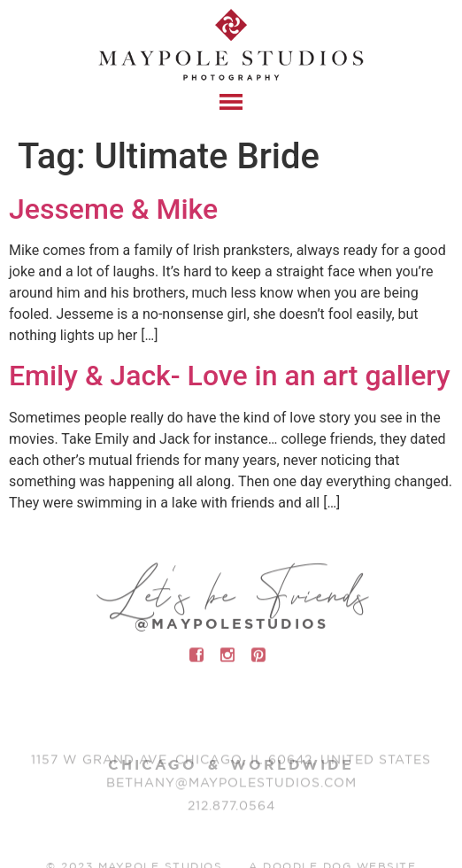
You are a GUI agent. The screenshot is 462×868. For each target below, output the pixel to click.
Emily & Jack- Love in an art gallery (230, 376)
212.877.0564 (231, 809)
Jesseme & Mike (113, 209)
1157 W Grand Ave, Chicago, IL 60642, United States (231, 763)
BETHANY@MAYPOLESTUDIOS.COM (231, 786)
